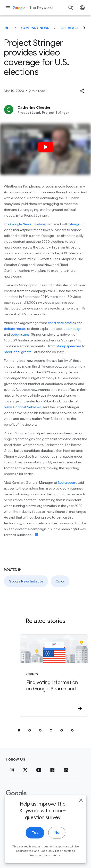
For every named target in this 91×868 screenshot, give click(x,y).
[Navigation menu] (8, 8)
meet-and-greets (17, 352)
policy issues (20, 334)
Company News (35, 28)
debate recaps (15, 329)
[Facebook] (52, 770)
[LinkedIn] (66, 770)
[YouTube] (39, 770)
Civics (60, 581)
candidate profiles (62, 323)
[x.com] (25, 770)
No (57, 840)
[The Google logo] (16, 793)
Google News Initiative (27, 224)
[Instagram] (12, 770)
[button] (82, 91)
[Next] (84, 28)
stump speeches (69, 346)
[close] (81, 808)
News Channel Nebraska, (23, 407)
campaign (73, 329)
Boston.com (67, 483)
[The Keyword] (7, 28)
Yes (35, 840)
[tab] (19, 730)
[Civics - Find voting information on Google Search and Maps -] (54, 676)
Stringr (74, 224)
